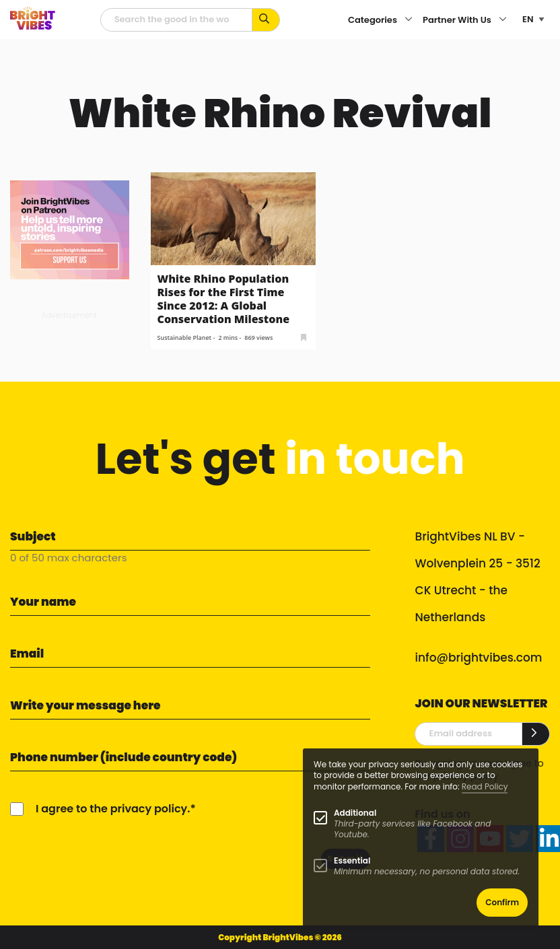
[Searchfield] (176, 20)
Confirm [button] (502, 902)
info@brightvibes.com (478, 658)
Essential (352, 860)
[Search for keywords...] (266, 20)
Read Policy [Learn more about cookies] (485, 786)
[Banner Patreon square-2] (70, 229)
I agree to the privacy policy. (113, 809)
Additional (355, 813)
